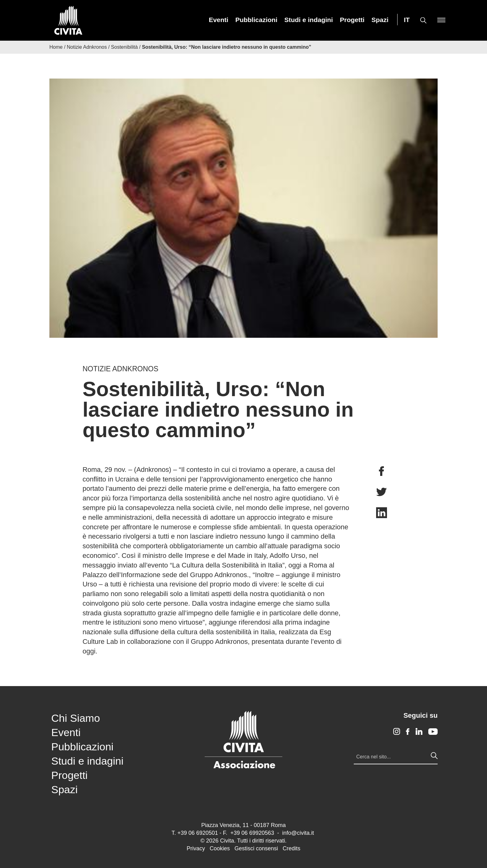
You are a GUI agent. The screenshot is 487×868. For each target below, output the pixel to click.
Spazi (380, 20)
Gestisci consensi (256, 848)
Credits (291, 848)
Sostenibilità (124, 47)
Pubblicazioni (256, 20)
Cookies (220, 848)
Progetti (352, 20)
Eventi (218, 20)
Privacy (196, 848)
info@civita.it (298, 833)
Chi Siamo (76, 718)
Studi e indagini (308, 20)
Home (56, 47)
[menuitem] (218, 20)
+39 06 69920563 (252, 833)
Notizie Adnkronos (87, 47)
